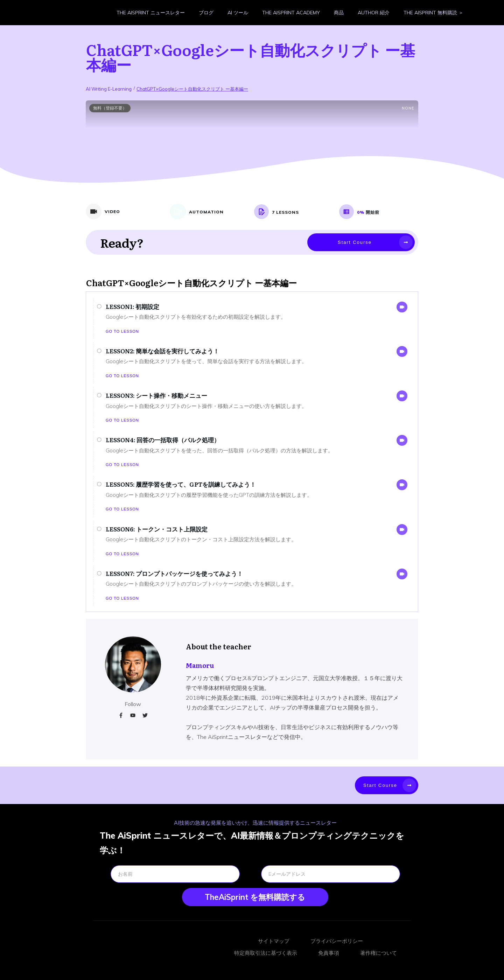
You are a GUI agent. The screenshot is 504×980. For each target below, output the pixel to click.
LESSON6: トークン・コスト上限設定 (157, 529)
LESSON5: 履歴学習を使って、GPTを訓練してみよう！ (181, 484)
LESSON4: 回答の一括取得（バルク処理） (163, 440)
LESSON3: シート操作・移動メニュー (156, 395)
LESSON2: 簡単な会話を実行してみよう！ (162, 351)
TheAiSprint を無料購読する (255, 897)
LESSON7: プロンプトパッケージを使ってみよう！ (174, 573)
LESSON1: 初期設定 (132, 306)
